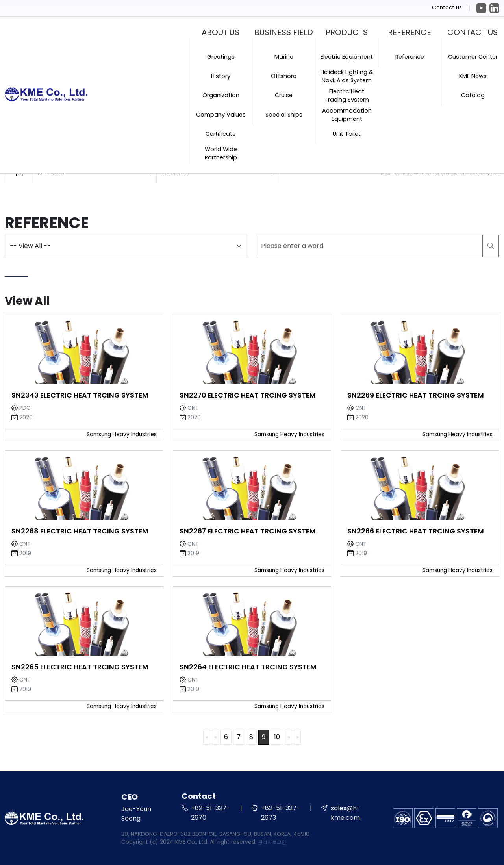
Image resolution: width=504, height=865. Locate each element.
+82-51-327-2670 (210, 813)
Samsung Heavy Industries (122, 434)
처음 (207, 737)
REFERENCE (409, 32)
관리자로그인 (272, 842)
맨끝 (297, 737)
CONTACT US (472, 32)
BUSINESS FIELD (284, 32)
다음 (289, 737)
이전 (215, 737)
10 (277, 737)
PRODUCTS (347, 32)
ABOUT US (220, 32)
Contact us (447, 8)
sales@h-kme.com (346, 813)
